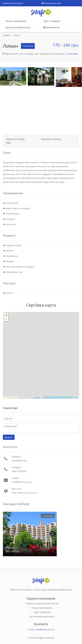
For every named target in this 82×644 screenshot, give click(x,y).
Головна (6, 35)
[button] (78, 77)
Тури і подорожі (52, 21)
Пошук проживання (16, 21)
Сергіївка (73, 54)
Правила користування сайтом (42, 603)
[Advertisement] (41, 110)
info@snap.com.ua (45, 629)
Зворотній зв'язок (13, 3)
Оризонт (12, 547)
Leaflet (76, 398)
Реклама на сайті (51, 3)
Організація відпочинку (18, 27)
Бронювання (51, 27)
